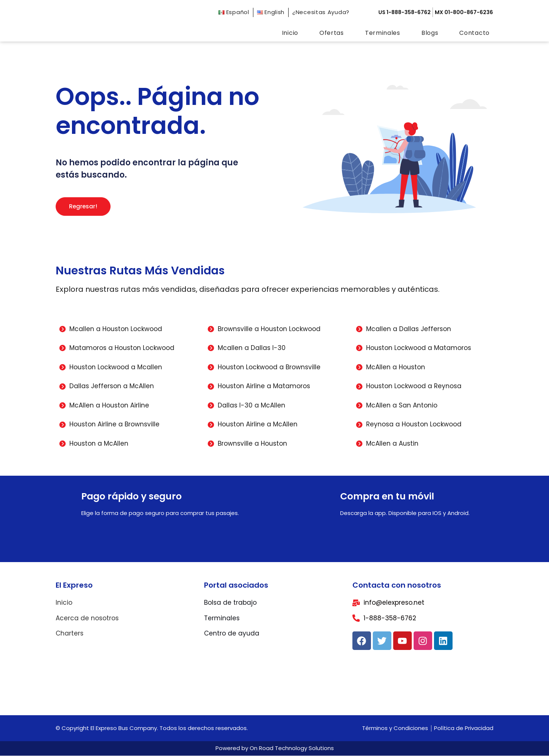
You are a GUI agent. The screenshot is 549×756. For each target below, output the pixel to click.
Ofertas (332, 33)
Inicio (290, 33)
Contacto (474, 33)
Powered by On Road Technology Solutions (275, 748)
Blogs (430, 33)
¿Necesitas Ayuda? (321, 12)
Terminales (383, 33)
